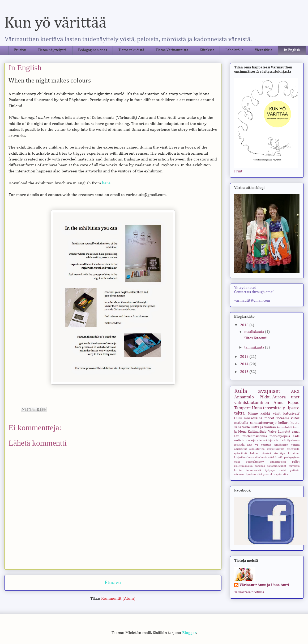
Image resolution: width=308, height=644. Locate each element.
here (106, 183)
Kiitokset (207, 50)
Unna (257, 408)
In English (292, 50)
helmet (254, 453)
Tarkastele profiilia (249, 592)
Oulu (238, 418)
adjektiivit (241, 449)
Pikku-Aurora (273, 397)
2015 (245, 357)
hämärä (266, 453)
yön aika (283, 474)
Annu (279, 403)
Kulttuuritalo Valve (262, 432)
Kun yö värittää (55, 23)
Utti (237, 436)
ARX (295, 392)
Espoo (294, 403)
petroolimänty (255, 462)
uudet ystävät (289, 470)
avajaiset (269, 391)
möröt (269, 418)
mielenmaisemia (255, 436)
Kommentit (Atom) (118, 599)
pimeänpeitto (278, 462)
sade (296, 436)
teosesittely (274, 408)
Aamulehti (284, 427)
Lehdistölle (234, 50)
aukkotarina (257, 449)
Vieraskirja (264, 50)
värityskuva (291, 440)
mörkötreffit (276, 457)
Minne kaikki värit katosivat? (274, 414)
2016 (245, 325)
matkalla (241, 423)
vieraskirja (265, 440)
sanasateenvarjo (263, 423)
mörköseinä (253, 418)
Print (238, 171)
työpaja (270, 470)
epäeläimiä (241, 453)
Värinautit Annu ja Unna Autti (264, 585)
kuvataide (254, 457)
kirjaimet (294, 453)
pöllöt (296, 462)
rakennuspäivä (243, 466)
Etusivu (20, 50)
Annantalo (244, 397)
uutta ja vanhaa (263, 427)
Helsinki (239, 445)
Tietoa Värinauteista (172, 50)
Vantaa (295, 445)
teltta (239, 413)
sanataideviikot (277, 466)
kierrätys (279, 453)
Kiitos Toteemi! (255, 338)
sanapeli (260, 466)
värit (277, 440)
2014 (245, 364)
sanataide (242, 427)
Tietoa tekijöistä (131, 50)
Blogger (189, 633)
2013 (245, 372)
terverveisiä (253, 470)
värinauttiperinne (245, 474)
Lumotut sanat (289, 432)
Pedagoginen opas (93, 50)
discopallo (293, 449)
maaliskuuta (255, 332)
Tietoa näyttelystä (52, 50)
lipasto (293, 408)
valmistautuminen (252, 403)
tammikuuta (255, 347)
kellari (283, 423)
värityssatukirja (267, 474)
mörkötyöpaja (280, 436)
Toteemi (283, 418)
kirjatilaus (241, 457)
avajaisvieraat (276, 449)
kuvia (264, 457)
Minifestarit (281, 445)
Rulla (241, 391)
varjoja (251, 440)
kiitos (295, 418)
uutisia (239, 440)
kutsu (295, 423)
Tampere (242, 408)
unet (295, 397)
